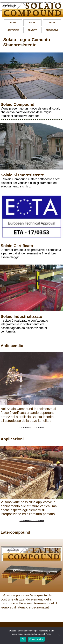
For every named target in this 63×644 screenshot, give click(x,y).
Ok (23, 639)
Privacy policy (36, 639)
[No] (59, 635)
